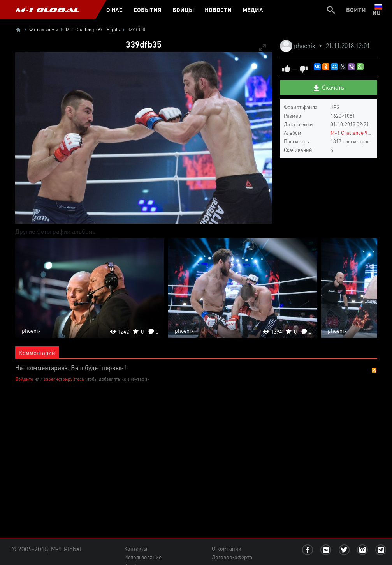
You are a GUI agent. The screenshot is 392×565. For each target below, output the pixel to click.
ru (378, 10)
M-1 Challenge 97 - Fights (359, 133)
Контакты (136, 549)
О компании (227, 549)
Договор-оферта (232, 557)
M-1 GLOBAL (47, 10)
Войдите (24, 379)
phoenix (305, 45)
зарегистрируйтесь (64, 379)
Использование (143, 557)
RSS (374, 370)
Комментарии (37, 353)
